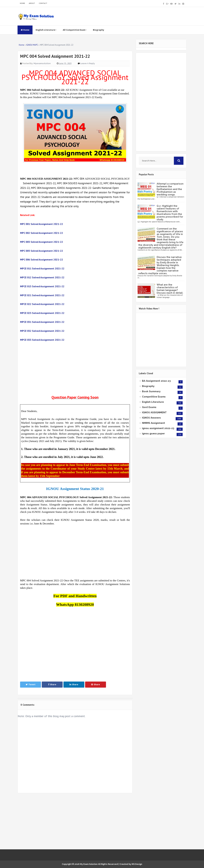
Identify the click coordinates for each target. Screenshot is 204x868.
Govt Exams (149, 407)
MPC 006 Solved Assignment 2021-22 (42, 260)
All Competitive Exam (75, 30)
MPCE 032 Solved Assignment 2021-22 (42, 331)
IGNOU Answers (151, 418)
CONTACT (43, 3)
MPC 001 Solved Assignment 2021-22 (42, 224)
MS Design (137, 864)
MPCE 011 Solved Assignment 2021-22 (42, 268)
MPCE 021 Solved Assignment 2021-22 (42, 295)
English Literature (46, 30)
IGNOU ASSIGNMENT (154, 412)
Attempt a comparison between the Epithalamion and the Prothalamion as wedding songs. (170, 189)
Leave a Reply (88, 63)
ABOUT (32, 3)
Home (25, 30)
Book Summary (151, 391)
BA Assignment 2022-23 (156, 381)
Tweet (31, 684)
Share (52, 684)
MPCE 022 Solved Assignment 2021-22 (42, 304)
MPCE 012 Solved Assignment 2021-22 (42, 277)
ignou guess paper (153, 434)
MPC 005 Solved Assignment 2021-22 (42, 251)
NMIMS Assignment (153, 423)
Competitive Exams (154, 397)
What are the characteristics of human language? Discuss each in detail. (170, 289)
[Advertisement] (75, 369)
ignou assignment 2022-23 (158, 428)
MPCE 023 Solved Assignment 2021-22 (42, 313)
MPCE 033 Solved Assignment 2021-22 (42, 340)
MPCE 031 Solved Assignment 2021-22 (42, 322)
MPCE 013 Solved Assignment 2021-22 (42, 286)
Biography (98, 30)
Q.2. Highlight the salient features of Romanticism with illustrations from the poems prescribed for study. (170, 213)
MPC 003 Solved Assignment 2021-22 (42, 242)
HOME (22, 3)
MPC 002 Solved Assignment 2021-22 (42, 233)
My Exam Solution (89, 864)
